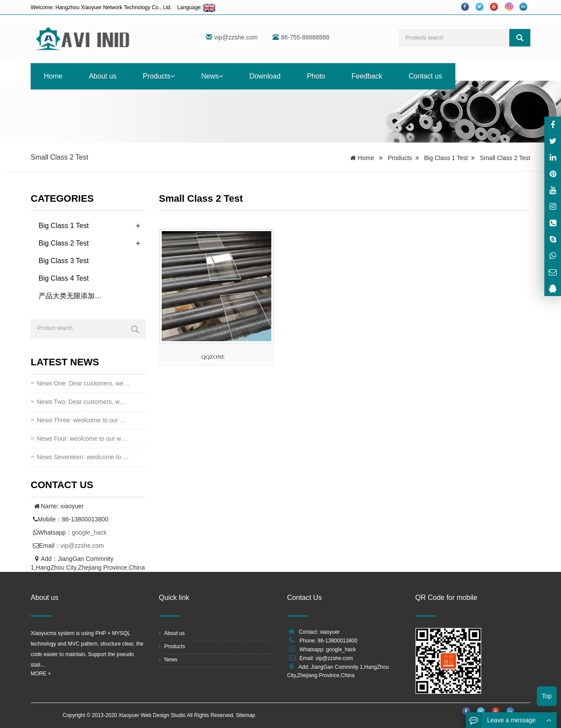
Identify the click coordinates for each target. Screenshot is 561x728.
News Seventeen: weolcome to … (83, 457)
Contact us (425, 76)
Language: (196, 7)
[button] (173, 76)
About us (103, 76)
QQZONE (213, 357)
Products (159, 76)
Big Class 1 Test (446, 158)
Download (265, 76)
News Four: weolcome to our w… (82, 439)
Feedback (367, 76)
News (212, 76)
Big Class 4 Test (64, 278)
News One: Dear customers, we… (83, 383)
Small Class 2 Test (505, 158)
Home (53, 76)
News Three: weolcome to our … (82, 420)
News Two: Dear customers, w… (81, 402)
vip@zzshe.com (236, 37)
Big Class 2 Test (64, 243)
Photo (316, 76)
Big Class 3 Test (64, 261)
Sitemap (245, 715)
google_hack (89, 532)
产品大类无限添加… (70, 296)
